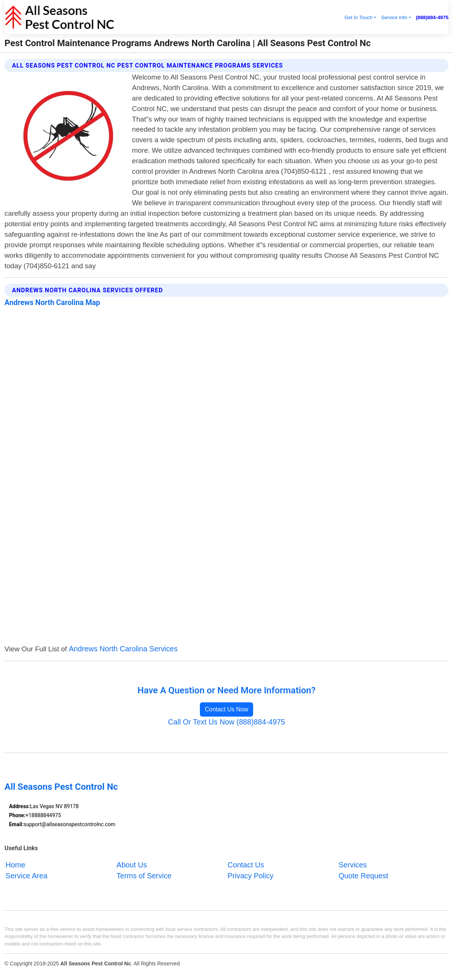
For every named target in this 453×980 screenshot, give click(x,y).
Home (16, 864)
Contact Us (246, 864)
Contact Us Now (226, 709)
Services (353, 864)
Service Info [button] (394, 17)
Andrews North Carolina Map (52, 303)
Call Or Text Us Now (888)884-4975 (226, 722)
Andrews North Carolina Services (123, 649)
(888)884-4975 (432, 17)
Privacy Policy (251, 876)
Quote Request (364, 876)
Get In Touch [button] (358, 17)
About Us (132, 864)
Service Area (27, 876)
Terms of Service (144, 876)
